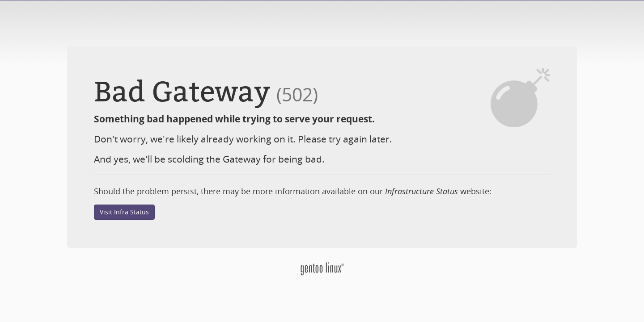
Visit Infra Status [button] (124, 212)
